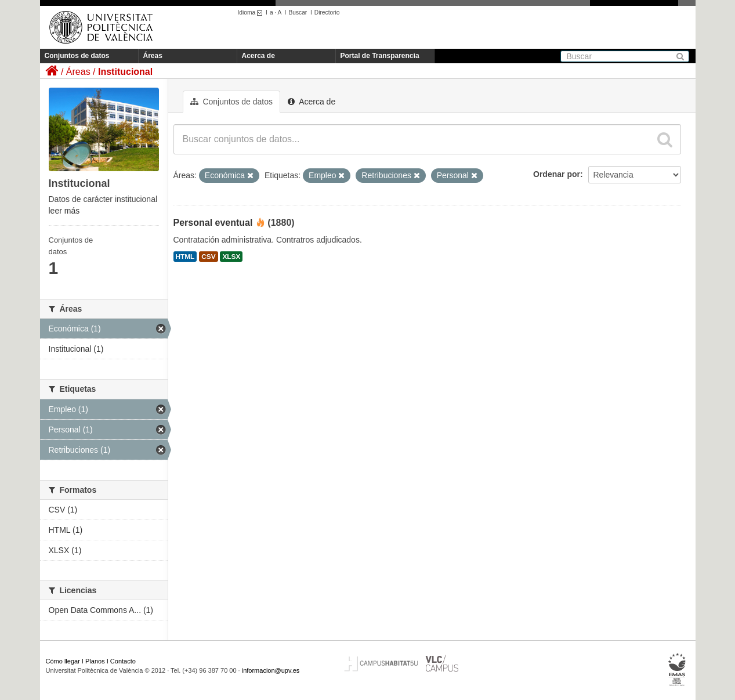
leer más (64, 211)
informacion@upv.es (271, 670)
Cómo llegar (63, 661)
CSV (208, 257)
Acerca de (258, 56)
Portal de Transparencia (380, 56)
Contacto (123, 661)
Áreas (153, 56)
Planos (95, 661)
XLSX (231, 257)
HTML (185, 257)
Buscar (298, 12)
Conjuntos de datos (77, 56)
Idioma (252, 12)
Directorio (327, 12)
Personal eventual (213, 223)
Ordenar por (557, 174)
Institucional (125, 72)
